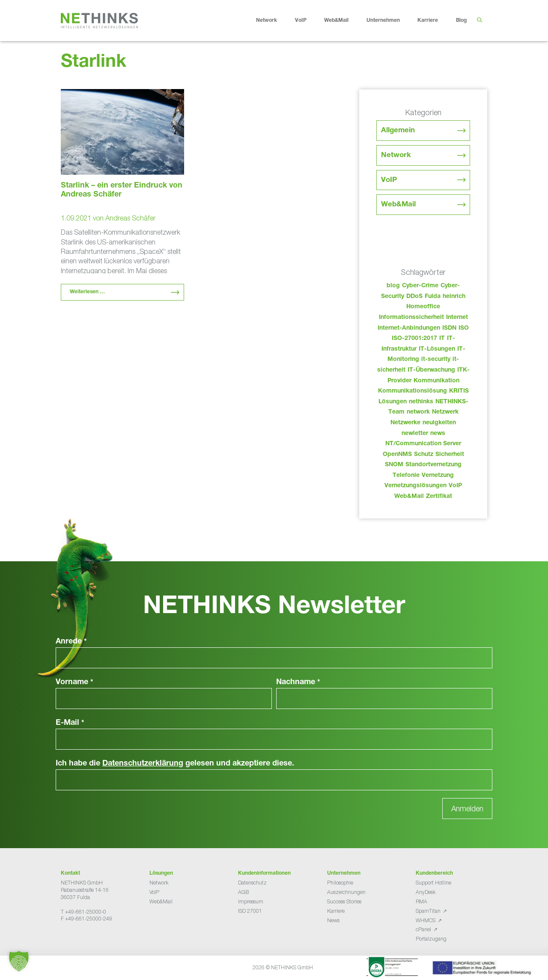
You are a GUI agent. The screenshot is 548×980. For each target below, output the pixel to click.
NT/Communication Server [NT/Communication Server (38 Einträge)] (423, 444)
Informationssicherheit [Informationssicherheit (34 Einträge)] (411, 318)
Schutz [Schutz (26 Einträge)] (424, 455)
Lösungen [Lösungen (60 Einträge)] (393, 402)
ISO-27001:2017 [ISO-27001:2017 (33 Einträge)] (414, 339)
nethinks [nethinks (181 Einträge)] (421, 402)
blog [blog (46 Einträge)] (393, 286)
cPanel (423, 929)
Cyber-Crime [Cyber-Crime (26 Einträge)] (420, 286)
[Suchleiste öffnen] (479, 21)
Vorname (74, 682)
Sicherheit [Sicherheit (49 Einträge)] (450, 455)
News (333, 920)
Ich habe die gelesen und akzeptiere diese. (175, 764)
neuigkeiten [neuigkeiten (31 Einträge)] (439, 423)
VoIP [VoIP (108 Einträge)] (455, 486)
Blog (461, 21)
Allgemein (398, 131)
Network (273, 21)
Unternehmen (390, 21)
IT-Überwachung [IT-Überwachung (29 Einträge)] (431, 370)
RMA (421, 901)
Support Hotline (433, 883)
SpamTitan (428, 911)
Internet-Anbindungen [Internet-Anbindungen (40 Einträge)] (409, 328)
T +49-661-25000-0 (83, 912)
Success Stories (344, 901)
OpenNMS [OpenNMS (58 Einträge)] (397, 455)
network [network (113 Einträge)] (418, 412)
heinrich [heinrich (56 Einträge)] (454, 297)
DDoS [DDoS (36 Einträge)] (414, 297)
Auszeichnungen (346, 892)
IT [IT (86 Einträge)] (442, 339)
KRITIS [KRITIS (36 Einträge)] (459, 391)
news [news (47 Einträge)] (438, 434)
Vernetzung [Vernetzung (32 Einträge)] (438, 476)
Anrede (71, 642)
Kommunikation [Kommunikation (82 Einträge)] (436, 381)
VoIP (307, 21)
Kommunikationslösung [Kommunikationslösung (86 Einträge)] (412, 391)
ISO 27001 (250, 911)
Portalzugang (431, 939)
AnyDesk (426, 892)
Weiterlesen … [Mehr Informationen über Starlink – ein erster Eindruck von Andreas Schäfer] (87, 292)
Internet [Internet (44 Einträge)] (457, 318)
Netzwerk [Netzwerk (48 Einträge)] (445, 412)
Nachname (298, 682)
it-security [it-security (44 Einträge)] (436, 360)
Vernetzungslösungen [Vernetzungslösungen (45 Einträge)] (415, 486)
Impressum (251, 901)
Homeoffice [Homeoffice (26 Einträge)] (423, 307)
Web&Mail (343, 21)
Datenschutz (252, 883)
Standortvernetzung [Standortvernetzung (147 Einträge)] (433, 465)
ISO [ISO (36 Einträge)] (464, 328)
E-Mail (70, 723)
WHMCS (426, 920)
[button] (19, 961)
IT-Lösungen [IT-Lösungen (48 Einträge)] (437, 349)
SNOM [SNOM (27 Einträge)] (394, 465)
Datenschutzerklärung (143, 764)
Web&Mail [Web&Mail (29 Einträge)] (409, 497)
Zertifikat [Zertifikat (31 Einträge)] (439, 497)
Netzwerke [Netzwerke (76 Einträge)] (405, 423)
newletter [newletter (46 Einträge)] (415, 434)
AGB (243, 892)
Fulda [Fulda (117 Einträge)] (433, 297)
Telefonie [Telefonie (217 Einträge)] (406, 476)
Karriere (434, 21)
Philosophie (340, 883)
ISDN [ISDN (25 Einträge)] (449, 328)
